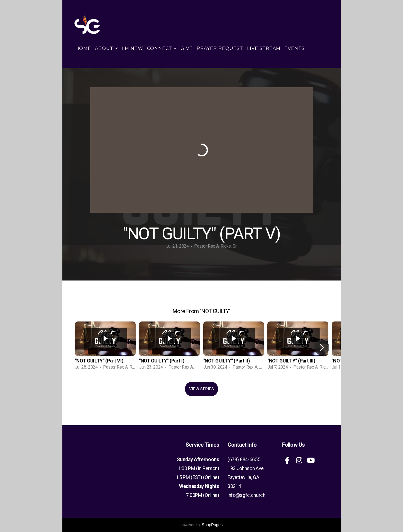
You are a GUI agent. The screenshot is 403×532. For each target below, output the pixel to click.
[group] (105, 347)
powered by (201, 525)
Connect (162, 48)
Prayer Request (220, 48)
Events (295, 48)
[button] (322, 347)
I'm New (133, 48)
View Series (201, 389)
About (107, 48)
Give (187, 48)
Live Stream (264, 48)
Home (83, 48)
